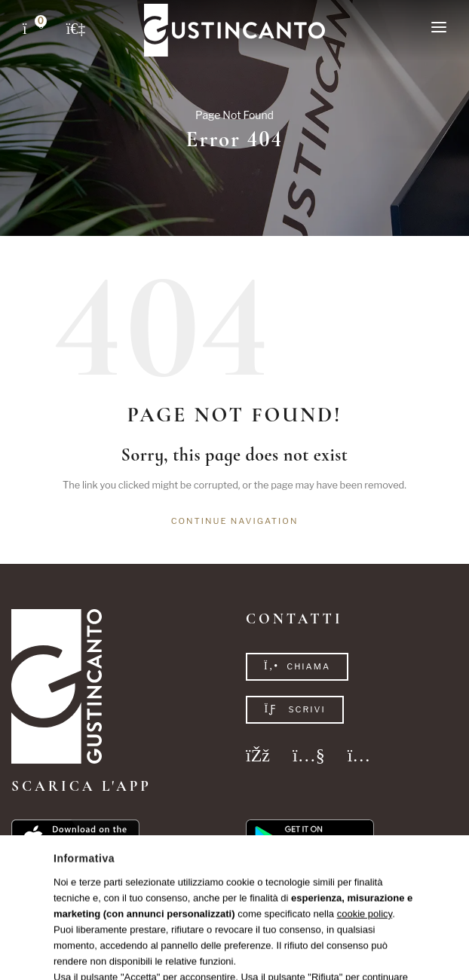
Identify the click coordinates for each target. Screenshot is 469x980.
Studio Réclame (368, 949)
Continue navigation (235, 521)
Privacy (214, 949)
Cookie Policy (263, 949)
